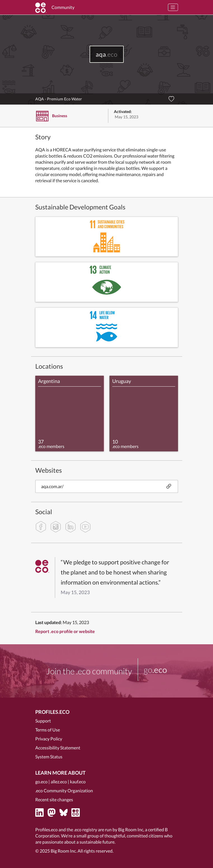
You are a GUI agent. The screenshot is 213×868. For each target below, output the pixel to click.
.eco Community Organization (64, 790)
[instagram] (56, 527)
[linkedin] (71, 527)
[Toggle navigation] (173, 7)
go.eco (41, 782)
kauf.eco (78, 782)
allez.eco (59, 782)
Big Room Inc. (64, 851)
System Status (49, 757)
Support (43, 721)
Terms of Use (48, 730)
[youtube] (85, 527)
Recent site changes (54, 799)
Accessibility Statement (58, 748)
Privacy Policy (49, 739)
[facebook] (41, 527)
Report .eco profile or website (65, 631)
